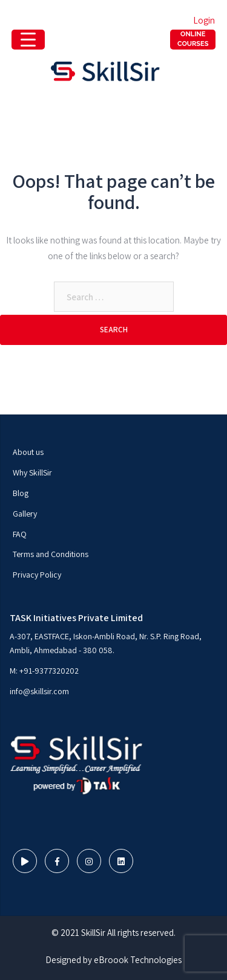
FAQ (20, 534)
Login (204, 20)
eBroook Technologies (138, 960)
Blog (21, 493)
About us (28, 452)
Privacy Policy (37, 575)
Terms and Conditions (51, 554)
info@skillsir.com (39, 691)
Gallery (25, 514)
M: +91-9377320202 (44, 671)
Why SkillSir (32, 472)
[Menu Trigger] (193, 40)
